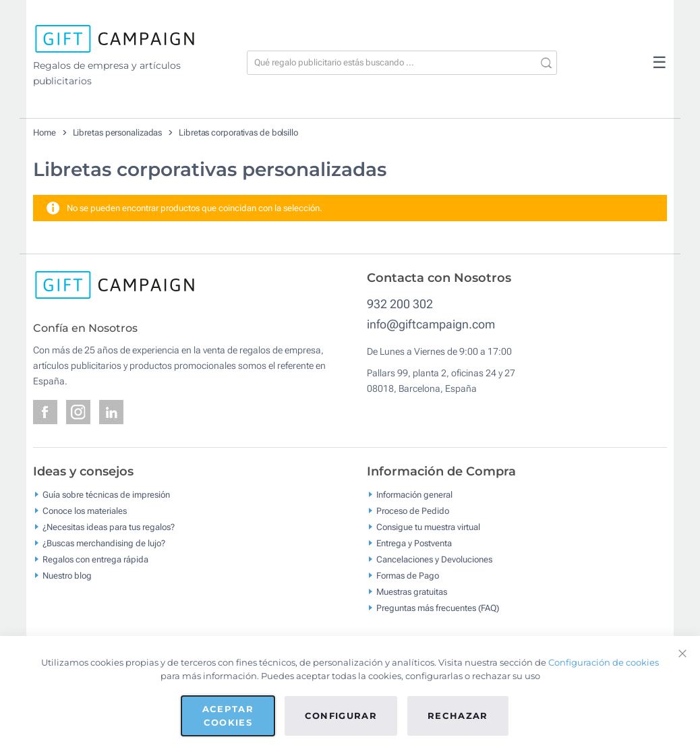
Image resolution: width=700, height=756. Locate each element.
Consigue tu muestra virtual (428, 526)
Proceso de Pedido (413, 510)
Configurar (341, 716)
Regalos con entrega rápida (95, 559)
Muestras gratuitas (412, 591)
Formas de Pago (408, 575)
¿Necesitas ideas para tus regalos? (109, 526)
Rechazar (458, 716)
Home (45, 133)
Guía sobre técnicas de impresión (106, 494)
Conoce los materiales (85, 510)
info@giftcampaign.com (431, 324)
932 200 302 (400, 304)
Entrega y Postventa (414, 543)
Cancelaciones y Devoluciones (434, 559)
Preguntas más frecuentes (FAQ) (438, 607)
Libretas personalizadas (118, 133)
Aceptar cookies (228, 716)
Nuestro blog (67, 575)
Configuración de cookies (604, 662)
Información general (414, 494)
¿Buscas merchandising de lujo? (104, 543)
